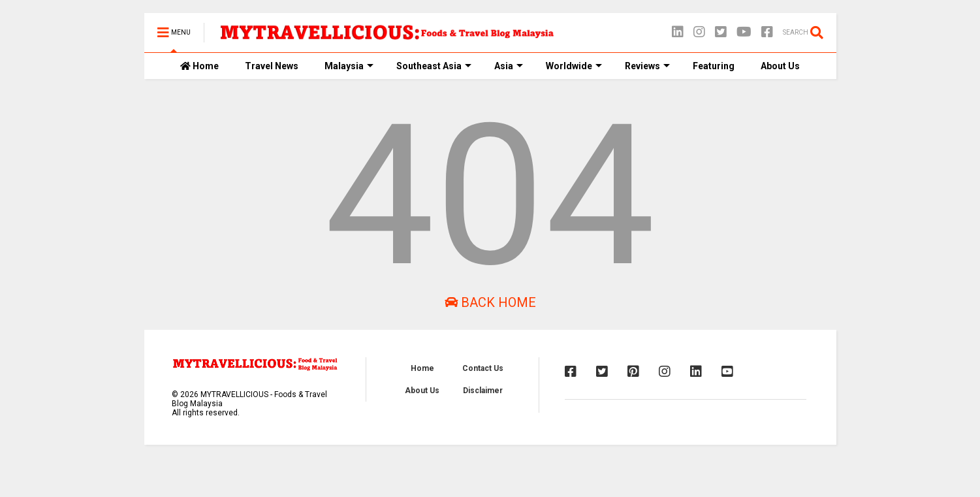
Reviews (647, 66)
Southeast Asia (434, 66)
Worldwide (574, 66)
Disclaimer (483, 391)
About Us (780, 66)
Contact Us (483, 368)
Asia (509, 66)
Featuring (714, 66)
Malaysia (349, 66)
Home (199, 66)
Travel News (272, 66)
